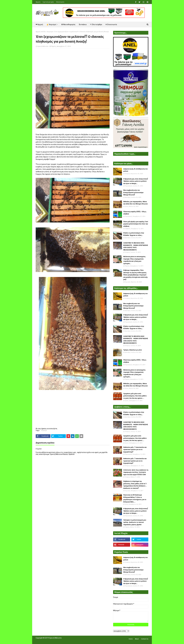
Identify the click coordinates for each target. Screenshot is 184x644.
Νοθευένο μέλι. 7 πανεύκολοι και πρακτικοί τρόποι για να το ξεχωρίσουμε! (135, 450)
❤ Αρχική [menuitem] (39, 24)
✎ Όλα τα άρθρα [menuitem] (96, 24)
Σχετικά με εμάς (48, 2)
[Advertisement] (73, 67)
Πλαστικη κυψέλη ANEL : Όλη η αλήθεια (135, 213)
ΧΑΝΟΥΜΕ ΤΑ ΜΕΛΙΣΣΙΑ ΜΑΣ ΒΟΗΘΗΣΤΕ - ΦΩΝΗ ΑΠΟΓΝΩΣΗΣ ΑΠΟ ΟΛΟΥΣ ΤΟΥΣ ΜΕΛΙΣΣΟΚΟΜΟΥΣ (136, 246)
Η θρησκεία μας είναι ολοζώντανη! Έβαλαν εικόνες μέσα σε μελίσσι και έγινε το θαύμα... (136, 181)
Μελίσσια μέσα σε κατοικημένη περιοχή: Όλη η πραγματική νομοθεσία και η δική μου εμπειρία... (134, 260)
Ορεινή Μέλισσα (43, 46)
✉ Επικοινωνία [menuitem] (111, 24)
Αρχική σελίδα (41, 32)
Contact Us (145, 639)
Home (131, 639)
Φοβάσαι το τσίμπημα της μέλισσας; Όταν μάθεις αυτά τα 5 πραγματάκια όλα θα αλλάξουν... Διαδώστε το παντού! (135, 485)
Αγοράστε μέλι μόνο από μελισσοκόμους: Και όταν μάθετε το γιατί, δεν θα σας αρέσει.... (135, 396)
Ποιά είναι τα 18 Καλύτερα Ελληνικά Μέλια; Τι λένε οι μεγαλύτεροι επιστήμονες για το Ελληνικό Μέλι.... (135, 498)
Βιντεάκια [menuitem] (83, 24)
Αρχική (38, 2)
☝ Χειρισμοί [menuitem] (51, 24)
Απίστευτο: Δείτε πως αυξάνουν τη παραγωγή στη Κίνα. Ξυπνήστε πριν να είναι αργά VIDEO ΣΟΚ (136, 472)
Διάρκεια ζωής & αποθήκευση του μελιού (135, 170)
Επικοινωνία (60, 2)
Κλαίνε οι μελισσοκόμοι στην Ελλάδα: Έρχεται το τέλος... (134, 234)
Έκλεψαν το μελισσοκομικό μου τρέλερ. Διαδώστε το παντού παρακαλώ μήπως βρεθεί (135, 522)
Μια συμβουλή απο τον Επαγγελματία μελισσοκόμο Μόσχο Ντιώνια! (133, 192)
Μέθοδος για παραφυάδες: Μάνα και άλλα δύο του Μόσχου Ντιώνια (135, 203)
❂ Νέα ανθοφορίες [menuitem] (68, 24)
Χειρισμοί (50, 32)
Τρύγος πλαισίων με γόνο (133, 350)
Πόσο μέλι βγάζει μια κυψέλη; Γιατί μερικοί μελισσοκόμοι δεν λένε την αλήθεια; (136, 224)
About (137, 639)
